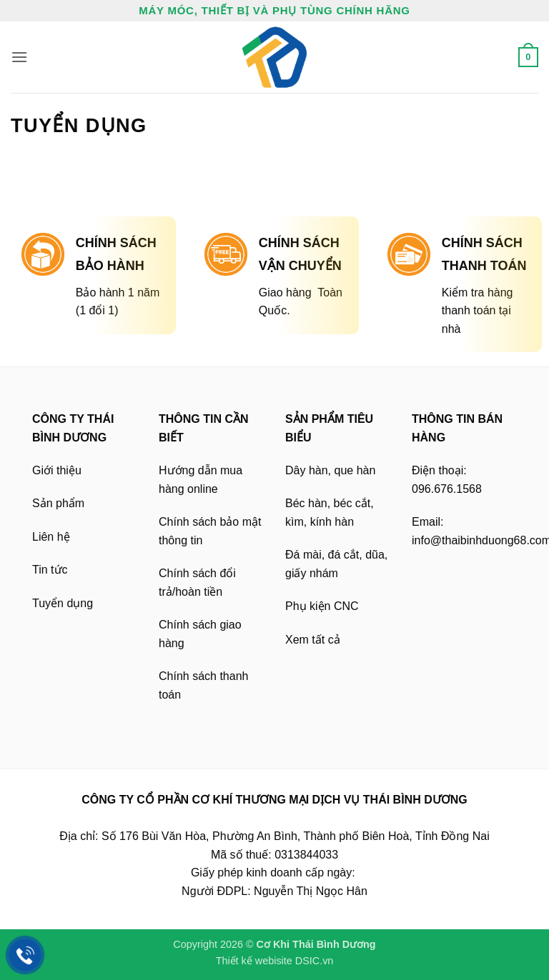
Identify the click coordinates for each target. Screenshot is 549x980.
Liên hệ (51, 537)
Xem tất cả (313, 640)
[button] (19, 57)
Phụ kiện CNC (322, 606)
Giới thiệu (57, 470)
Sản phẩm (58, 503)
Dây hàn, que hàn (330, 470)
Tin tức (50, 570)
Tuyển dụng (63, 603)
